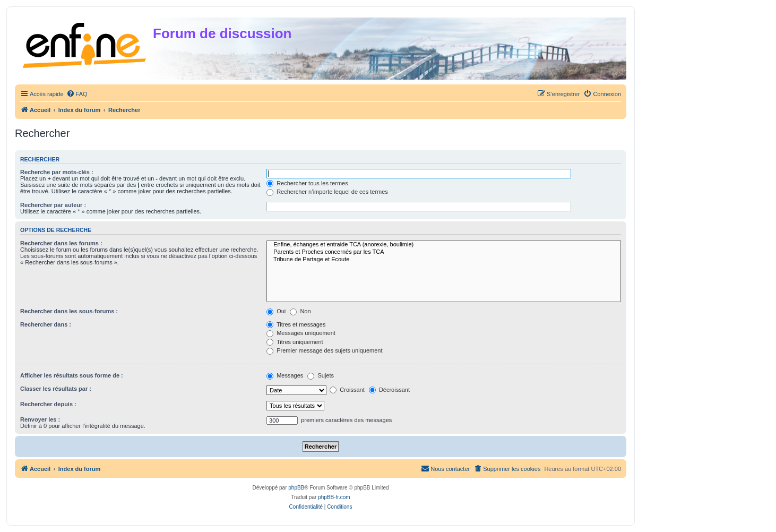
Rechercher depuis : (48, 404)
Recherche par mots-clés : (57, 172)
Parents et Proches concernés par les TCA (444, 252)
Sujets (321, 375)
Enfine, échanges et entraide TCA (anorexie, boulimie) (444, 245)
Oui (276, 311)
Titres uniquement (295, 342)
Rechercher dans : (46, 324)
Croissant (347, 390)
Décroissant (389, 390)
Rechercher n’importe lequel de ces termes (327, 192)
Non (300, 311)
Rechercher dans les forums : (61, 243)
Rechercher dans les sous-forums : (69, 311)
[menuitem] (77, 94)
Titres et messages (296, 324)
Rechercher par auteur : (53, 205)
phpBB (296, 488)
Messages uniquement (301, 333)
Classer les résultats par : (56, 389)
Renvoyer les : (40, 419)
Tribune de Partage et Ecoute (444, 260)
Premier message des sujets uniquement (324, 350)
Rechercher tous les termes (307, 183)
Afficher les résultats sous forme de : (72, 375)
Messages (285, 375)
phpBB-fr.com (334, 497)
